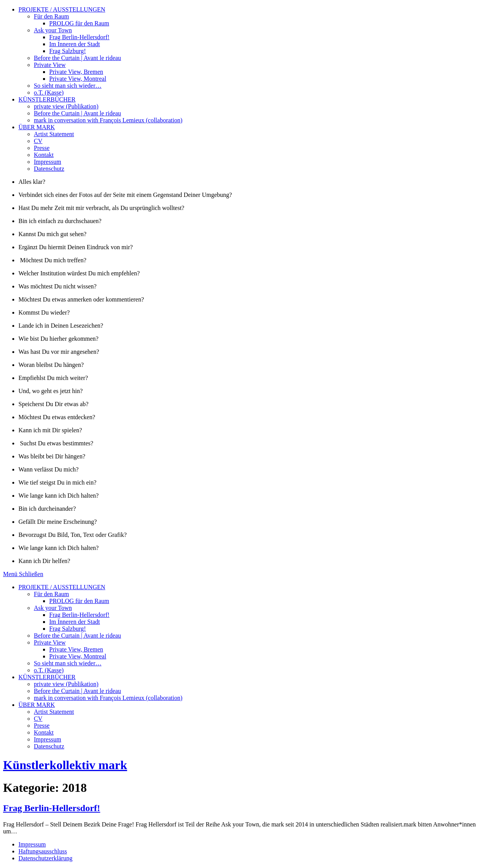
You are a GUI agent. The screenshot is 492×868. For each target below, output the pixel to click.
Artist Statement (54, 134)
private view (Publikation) (66, 106)
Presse (42, 148)
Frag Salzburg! (67, 51)
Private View (50, 65)
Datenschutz (49, 169)
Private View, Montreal (78, 79)
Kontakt (44, 155)
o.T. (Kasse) (49, 92)
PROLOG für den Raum (79, 23)
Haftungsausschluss (43, 851)
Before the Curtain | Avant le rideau (77, 58)
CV (38, 141)
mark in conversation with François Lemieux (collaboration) (108, 120)
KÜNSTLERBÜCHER (47, 99)
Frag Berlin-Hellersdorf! (79, 37)
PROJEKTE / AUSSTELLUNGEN (62, 9)
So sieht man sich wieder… (68, 86)
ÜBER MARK (37, 127)
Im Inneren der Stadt (75, 44)
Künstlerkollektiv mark (65, 765)
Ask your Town (53, 30)
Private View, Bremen (76, 72)
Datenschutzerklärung (45, 858)
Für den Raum (52, 16)
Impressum (47, 162)
